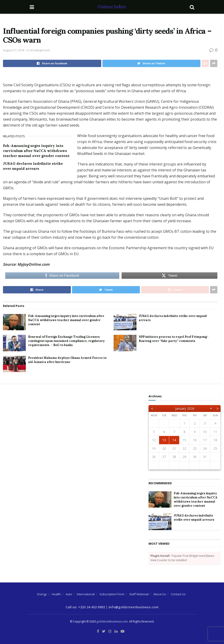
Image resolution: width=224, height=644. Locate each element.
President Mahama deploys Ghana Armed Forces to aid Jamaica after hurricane (67, 360)
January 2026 (185, 408)
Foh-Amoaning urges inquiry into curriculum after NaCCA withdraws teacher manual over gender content (36, 151)
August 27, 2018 (14, 50)
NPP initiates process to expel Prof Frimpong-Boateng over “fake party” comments (174, 339)
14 (174, 440)
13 (164, 440)
